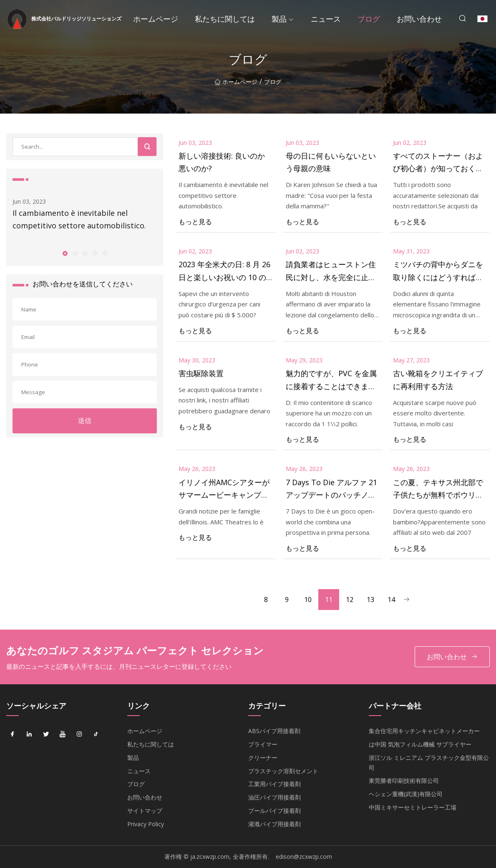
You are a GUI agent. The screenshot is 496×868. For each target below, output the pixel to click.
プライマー (263, 744)
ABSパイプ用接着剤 (274, 731)
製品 (279, 19)
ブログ (369, 19)
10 (308, 600)
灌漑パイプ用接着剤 (274, 824)
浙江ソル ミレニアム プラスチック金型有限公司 (429, 763)
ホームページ (156, 19)
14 (391, 600)
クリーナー (263, 758)
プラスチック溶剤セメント (283, 771)
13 (370, 600)
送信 (85, 420)
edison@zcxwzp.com (304, 857)
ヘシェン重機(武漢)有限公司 (406, 794)
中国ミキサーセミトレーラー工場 (413, 807)
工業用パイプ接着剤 (274, 784)
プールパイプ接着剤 (274, 811)
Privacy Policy (146, 824)
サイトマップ (145, 811)
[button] (65, 253)
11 (329, 600)
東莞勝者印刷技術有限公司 (404, 781)
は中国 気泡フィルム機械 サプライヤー (420, 744)
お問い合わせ (419, 19)
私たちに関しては (225, 19)
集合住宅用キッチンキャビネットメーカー (424, 731)
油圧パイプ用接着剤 (274, 797)
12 (350, 600)
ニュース (326, 19)
